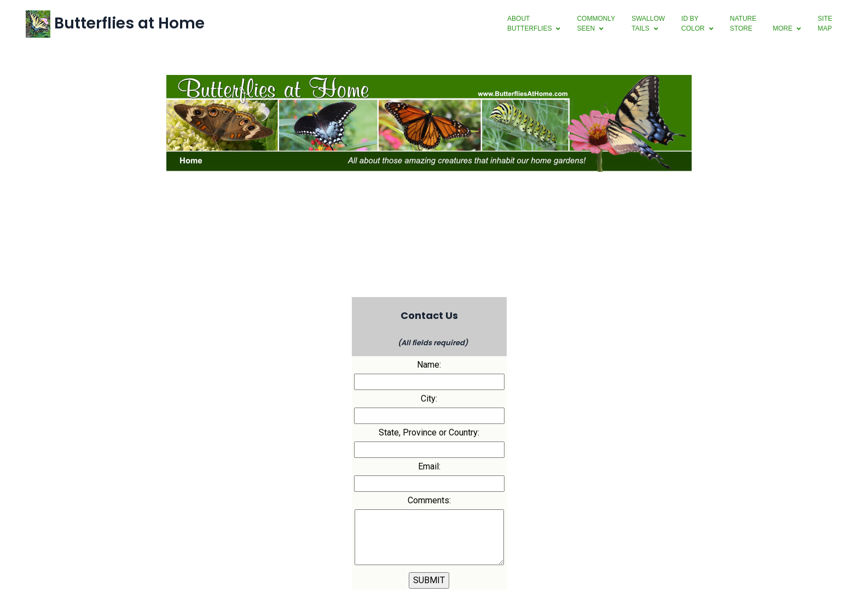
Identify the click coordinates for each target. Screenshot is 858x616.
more (782, 28)
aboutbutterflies (529, 24)
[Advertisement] (429, 255)
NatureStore (743, 24)
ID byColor (692, 24)
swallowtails (648, 24)
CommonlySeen (596, 24)
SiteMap (824, 24)
